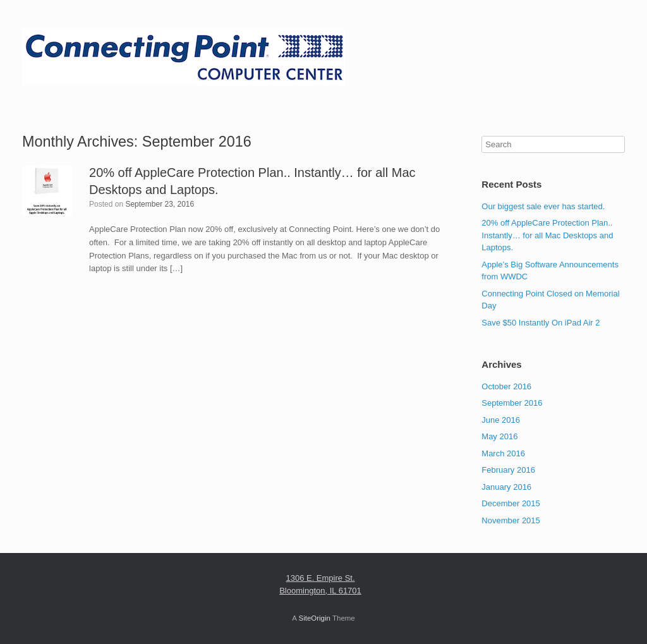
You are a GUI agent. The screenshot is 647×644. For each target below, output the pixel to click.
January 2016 (506, 487)
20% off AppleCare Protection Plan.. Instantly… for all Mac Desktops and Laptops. (547, 235)
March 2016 (503, 453)
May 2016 (499, 436)
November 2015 (511, 520)
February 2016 (508, 470)
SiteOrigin (314, 618)
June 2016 (501, 420)
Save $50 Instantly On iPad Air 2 (541, 323)
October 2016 (506, 386)
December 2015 (511, 503)
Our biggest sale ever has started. (543, 206)
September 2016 (512, 403)
